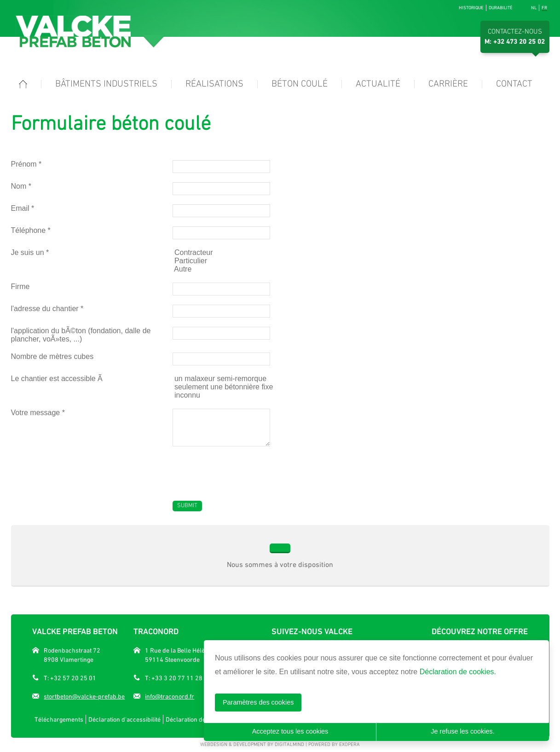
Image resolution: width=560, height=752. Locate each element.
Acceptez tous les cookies (290, 731)
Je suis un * (30, 252)
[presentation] (242, 469)
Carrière (448, 84)
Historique (471, 8)
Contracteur (193, 252)
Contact (514, 84)
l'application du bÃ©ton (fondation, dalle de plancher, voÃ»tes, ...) (81, 335)
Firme (20, 286)
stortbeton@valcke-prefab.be (84, 696)
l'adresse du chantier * (47, 309)
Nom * (21, 186)
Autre (182, 269)
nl (534, 8)
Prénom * (26, 164)
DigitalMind (289, 745)
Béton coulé (300, 84)
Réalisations (214, 84)
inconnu (187, 395)
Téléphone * (31, 230)
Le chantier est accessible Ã (58, 379)
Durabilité (501, 8)
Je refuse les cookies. (462, 731)
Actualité (378, 84)
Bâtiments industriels (106, 84)
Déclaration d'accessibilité (124, 719)
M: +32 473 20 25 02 (515, 42)
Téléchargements (59, 719)
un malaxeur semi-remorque (220, 379)
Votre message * (38, 413)
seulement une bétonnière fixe (223, 387)
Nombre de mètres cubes (52, 356)
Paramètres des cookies (258, 702)
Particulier (190, 261)
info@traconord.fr (170, 696)
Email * (23, 208)
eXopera (349, 745)
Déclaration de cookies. (458, 672)
